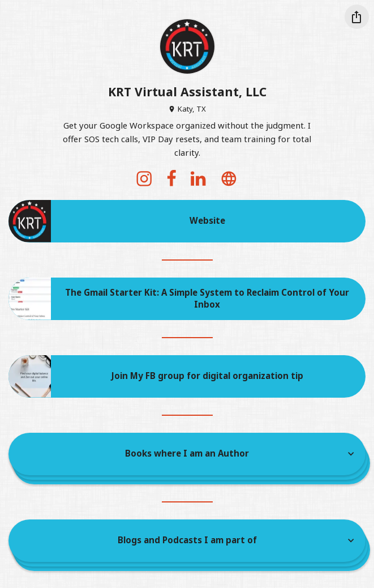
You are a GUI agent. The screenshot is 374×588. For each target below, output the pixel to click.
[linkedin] (199, 178)
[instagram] (144, 178)
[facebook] (171, 178)
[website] (229, 178)
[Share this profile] (357, 17)
